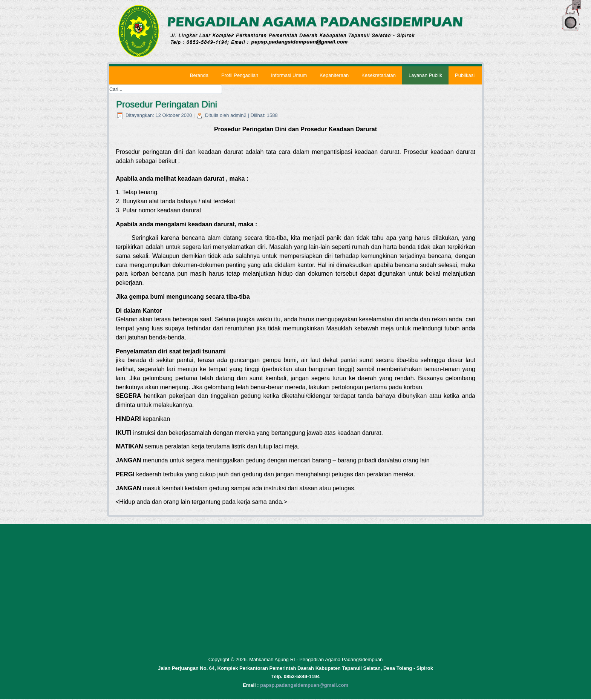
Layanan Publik (425, 75)
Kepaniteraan (334, 75)
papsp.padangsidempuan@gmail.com (304, 686)
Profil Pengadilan (239, 75)
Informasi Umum (289, 75)
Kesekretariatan (379, 75)
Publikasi (465, 75)
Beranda (199, 75)
